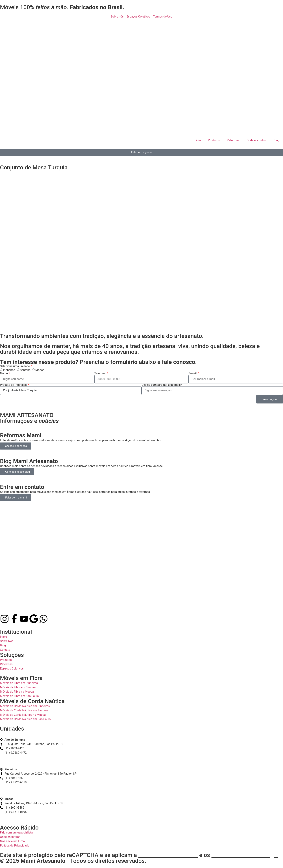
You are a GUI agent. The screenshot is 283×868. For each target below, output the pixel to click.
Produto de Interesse (14, 385)
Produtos (214, 140)
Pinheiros (9, 370)
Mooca (40, 370)
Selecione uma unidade (15, 366)
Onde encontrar (257, 140)
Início (197, 140)
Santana (25, 370)
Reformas (233, 140)
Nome (4, 373)
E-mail (193, 373)
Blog (277, 140)
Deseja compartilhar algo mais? (162, 385)
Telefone (100, 373)
